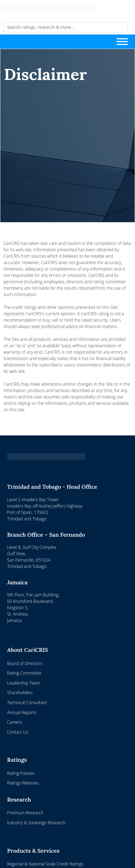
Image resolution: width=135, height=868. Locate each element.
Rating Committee (24, 673)
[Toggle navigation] (60, 42)
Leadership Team (24, 683)
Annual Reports (22, 712)
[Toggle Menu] (122, 42)
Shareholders (20, 693)
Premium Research (25, 813)
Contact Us (18, 732)
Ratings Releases (23, 783)
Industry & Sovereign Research (36, 823)
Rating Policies (21, 773)
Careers (15, 722)
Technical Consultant (27, 703)
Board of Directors (25, 663)
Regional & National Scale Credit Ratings (45, 864)
